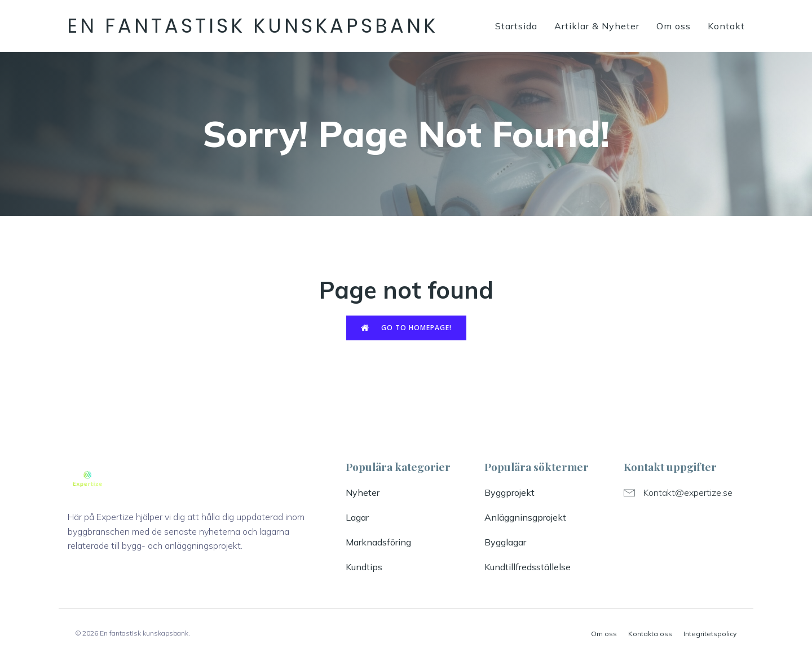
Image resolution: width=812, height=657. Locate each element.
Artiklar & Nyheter (597, 26)
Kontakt (726, 26)
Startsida (516, 26)
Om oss (674, 26)
